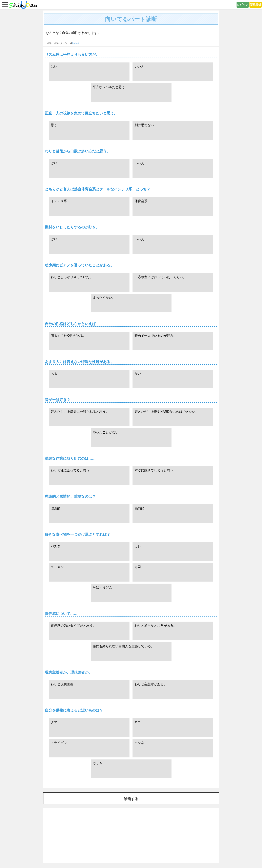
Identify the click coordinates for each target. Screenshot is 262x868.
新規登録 (256, 5)
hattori (75, 43)
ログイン (243, 5)
